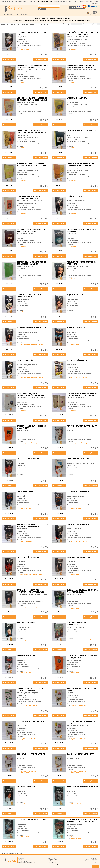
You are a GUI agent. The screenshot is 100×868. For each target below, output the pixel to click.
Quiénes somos (52, 860)
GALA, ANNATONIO (72, 299)
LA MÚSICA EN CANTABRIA (83, 99)
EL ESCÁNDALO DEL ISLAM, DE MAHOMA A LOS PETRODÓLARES (83, 591)
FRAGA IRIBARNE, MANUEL (25, 627)
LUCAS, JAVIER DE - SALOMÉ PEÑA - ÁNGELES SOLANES (33, 595)
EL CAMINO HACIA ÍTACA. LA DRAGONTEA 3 (83, 624)
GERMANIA (24, 597)
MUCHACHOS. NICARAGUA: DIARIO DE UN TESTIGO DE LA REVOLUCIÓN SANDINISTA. (33, 525)
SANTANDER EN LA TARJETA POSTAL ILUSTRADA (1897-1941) (33, 230)
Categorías (25, 14)
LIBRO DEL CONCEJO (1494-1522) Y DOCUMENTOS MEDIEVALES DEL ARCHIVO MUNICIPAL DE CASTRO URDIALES (83, 165)
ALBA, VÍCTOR (71, 791)
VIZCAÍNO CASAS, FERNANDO (76, 496)
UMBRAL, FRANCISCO (23, 299)
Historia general (25, 49)
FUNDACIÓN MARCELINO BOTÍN (80, 39)
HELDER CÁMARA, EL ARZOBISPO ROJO (33, 722)
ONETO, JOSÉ (21, 496)
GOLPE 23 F (74, 837)
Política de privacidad (92, 860)
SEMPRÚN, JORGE (72, 562)
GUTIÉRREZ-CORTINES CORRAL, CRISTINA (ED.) (31, 398)
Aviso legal (94, 858)
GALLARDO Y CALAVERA (33, 788)
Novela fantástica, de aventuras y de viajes (83, 640)
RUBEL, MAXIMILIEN (23, 431)
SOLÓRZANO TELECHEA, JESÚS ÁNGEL (78, 37)
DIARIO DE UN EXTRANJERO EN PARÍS (83, 755)
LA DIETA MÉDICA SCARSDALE (83, 460)
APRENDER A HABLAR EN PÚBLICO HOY (33, 329)
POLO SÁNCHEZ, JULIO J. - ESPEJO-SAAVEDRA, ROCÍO (33, 201)
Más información (9, 59)
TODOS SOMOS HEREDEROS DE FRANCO (83, 788)
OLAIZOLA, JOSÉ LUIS (73, 234)
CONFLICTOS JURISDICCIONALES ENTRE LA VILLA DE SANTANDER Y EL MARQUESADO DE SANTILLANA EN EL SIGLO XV (33, 66)
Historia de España (26, 312)
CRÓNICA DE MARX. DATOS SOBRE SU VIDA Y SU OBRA (33, 427)
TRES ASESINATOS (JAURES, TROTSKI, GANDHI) (83, 689)
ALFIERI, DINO (21, 759)
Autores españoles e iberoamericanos (82, 312)
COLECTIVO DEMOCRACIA (75, 824)
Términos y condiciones (91, 861)
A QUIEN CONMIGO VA (83, 296)
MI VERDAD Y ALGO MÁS (33, 657)
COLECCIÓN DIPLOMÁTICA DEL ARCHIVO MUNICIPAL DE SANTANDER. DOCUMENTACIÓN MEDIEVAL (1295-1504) (83, 33)
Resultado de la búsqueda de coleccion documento (25, 24)
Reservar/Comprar (40, 59)
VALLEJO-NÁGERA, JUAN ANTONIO (27, 332)
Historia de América (26, 541)
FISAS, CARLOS (21, 37)
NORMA (23, 269)
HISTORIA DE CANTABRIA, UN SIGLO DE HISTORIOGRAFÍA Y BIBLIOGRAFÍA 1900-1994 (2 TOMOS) (83, 394)
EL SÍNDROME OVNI (83, 197)
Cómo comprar (52, 858)
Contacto (97, 3)
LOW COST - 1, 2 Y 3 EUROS (78, 607)
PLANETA (24, 39)
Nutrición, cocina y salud (78, 476)
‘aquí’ (97, 865)
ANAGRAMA (25, 433)
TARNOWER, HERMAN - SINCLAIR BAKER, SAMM (81, 463)
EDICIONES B (75, 367)
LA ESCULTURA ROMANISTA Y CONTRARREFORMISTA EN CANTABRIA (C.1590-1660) (33, 132)
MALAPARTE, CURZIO (73, 759)
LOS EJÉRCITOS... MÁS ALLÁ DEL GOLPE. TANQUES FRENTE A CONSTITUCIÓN (83, 821)
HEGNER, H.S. (71, 693)
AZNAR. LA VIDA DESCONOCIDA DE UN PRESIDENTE (83, 263)
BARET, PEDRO (21, 660)
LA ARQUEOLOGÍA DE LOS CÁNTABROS (83, 132)
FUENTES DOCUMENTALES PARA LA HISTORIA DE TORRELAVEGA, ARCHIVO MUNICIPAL (33, 165)
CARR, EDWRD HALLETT (74, 660)
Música (23, 279)
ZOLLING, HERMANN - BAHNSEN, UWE (78, 726)
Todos (17, 14)
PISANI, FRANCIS (22, 529)
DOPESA (24, 695)
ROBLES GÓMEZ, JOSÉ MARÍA (26, 102)
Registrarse (95, 1)
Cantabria (73, 49)
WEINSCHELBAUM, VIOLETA (25, 266)
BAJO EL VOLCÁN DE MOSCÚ (33, 460)
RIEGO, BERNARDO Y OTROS (25, 234)
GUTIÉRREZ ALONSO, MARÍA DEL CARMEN (29, 168)
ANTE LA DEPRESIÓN (33, 361)
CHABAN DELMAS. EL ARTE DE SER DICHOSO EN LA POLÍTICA (33, 689)
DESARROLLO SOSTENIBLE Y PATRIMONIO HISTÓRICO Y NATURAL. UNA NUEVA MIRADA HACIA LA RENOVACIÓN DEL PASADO (33, 394)
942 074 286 (32, 1)
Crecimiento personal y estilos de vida (32, 345)
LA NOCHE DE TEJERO (33, 493)
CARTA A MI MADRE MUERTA (83, 525)
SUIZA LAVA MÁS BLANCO (83, 361)
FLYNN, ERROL (21, 791)
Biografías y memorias (77, 279)
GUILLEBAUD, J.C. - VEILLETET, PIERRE (28, 693)
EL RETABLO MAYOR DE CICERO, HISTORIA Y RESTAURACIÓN (33, 197)
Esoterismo (74, 213)
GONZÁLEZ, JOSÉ (22, 726)
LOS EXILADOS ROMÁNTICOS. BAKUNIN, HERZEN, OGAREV (83, 657)
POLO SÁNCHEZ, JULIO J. (24, 135)
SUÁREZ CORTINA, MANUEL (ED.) (77, 398)
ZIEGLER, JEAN (71, 365)
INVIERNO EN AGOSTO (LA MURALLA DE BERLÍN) (83, 722)
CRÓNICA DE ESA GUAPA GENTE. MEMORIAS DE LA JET (33, 296)
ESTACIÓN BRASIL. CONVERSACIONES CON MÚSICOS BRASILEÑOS (33, 263)
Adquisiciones (52, 862)
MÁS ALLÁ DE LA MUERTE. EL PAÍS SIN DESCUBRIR (83, 230)
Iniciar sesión (85, 1)
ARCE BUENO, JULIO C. (73, 102)
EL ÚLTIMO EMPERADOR (83, 329)
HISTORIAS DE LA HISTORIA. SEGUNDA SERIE (33, 33)
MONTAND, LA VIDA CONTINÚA (83, 558)
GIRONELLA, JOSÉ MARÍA (74, 529)
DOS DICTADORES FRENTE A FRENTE (33, 755)
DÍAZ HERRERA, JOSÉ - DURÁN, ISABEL (78, 266)
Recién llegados (8, 14)
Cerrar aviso (96, 867)
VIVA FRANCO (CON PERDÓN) (83, 493)
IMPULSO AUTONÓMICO (33, 624)
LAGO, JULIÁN (21, 463)
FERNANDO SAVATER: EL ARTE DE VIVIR (83, 427)
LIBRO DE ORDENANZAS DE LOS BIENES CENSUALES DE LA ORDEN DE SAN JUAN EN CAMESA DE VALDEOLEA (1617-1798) (33, 99)
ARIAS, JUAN (71, 431)
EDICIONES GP (75, 695)
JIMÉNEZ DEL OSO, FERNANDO (76, 201)
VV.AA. (69, 135)
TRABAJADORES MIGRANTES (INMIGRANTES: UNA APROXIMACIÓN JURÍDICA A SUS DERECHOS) (33, 591)
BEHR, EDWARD (71, 332)
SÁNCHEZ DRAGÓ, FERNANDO (76, 627)
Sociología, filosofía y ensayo (79, 377)
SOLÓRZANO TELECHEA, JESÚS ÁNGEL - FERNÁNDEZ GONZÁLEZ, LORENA (38, 70)
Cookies (95, 862)
